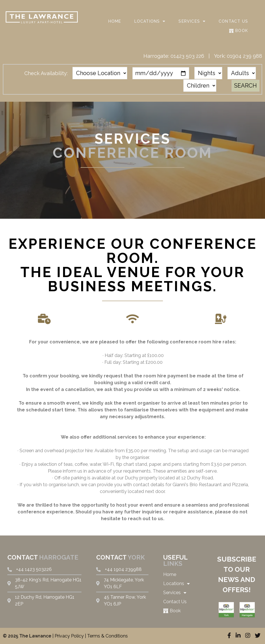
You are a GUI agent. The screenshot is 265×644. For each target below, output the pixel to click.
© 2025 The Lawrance (27, 636)
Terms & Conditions (107, 636)
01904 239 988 (244, 56)
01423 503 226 (187, 56)
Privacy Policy (69, 636)
